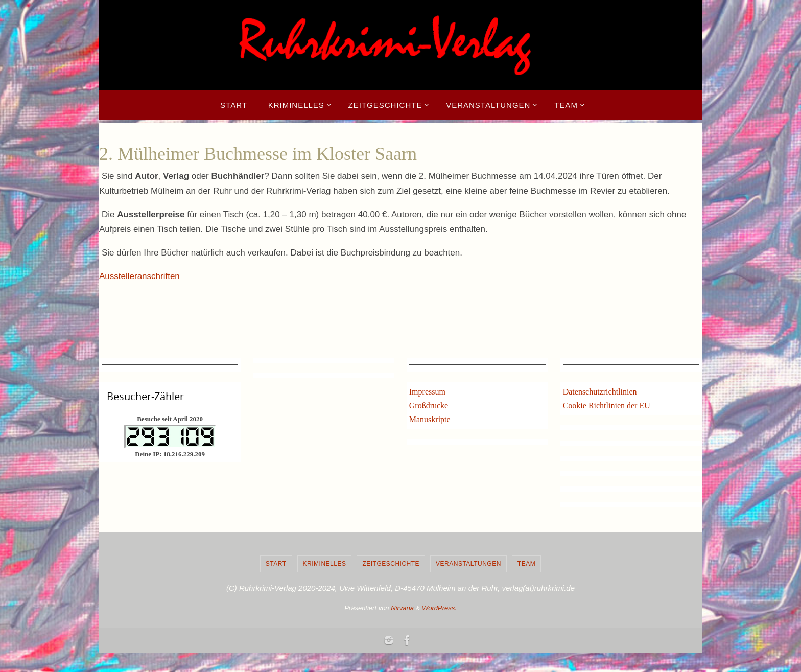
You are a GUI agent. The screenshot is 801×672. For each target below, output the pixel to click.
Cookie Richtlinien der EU (607, 405)
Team (526, 564)
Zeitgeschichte (391, 564)
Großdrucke (429, 405)
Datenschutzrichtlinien (600, 392)
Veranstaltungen (468, 564)
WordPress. (439, 608)
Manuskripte (430, 419)
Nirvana (402, 608)
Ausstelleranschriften (139, 276)
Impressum (427, 392)
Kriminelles (325, 564)
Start (276, 564)
